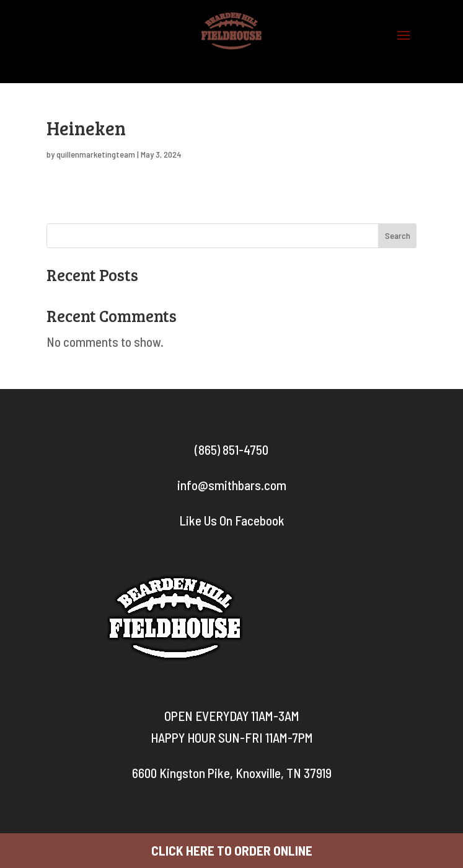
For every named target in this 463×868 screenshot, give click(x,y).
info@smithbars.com (232, 485)
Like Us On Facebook (232, 520)
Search (398, 235)
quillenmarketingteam (96, 154)
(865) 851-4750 (232, 450)
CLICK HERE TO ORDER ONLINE (232, 850)
